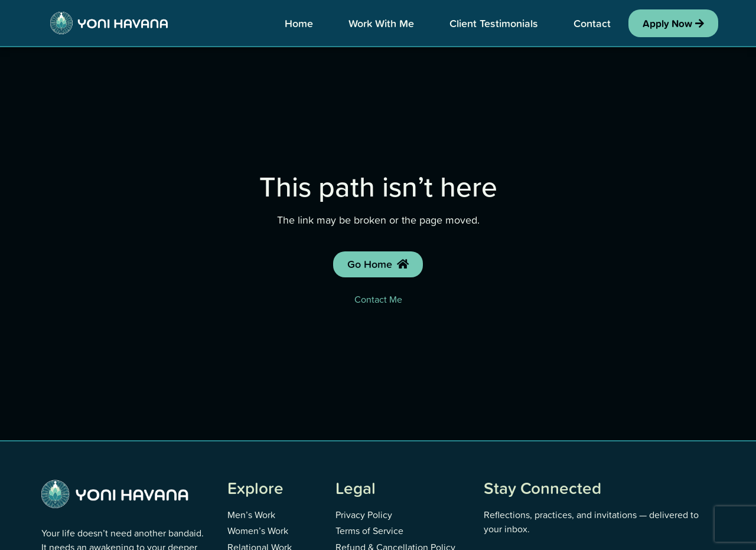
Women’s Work (258, 531)
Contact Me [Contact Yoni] (378, 299)
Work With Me (381, 23)
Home (299, 23)
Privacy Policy (364, 515)
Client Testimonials (494, 23)
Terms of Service (369, 531)
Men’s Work (251, 515)
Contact (592, 23)
